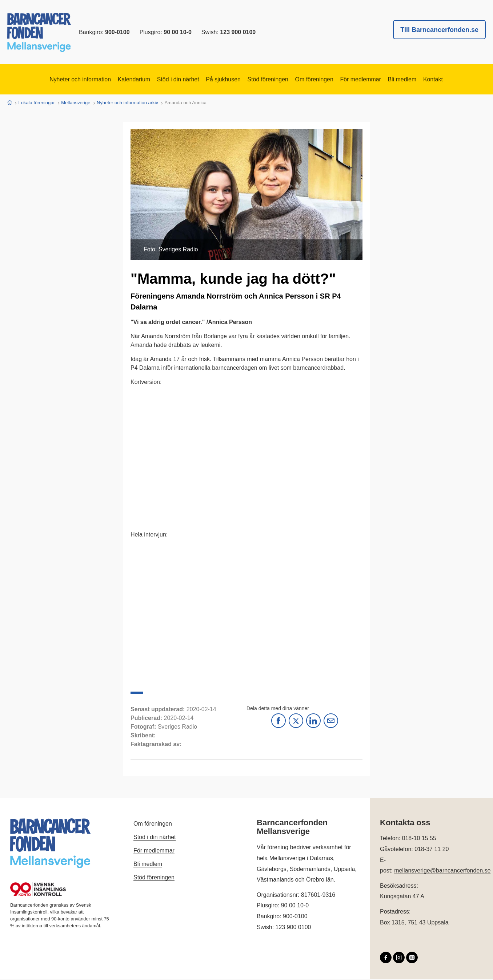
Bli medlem (427, 80)
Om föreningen (324, 80)
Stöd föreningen (271, 80)
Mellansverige (76, 103)
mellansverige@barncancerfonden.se (442, 871)
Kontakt (463, 80)
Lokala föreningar (36, 103)
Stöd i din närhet (166, 80)
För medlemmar (378, 80)
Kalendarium (115, 80)
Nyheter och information (53, 80)
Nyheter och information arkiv (127, 103)
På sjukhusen (219, 80)
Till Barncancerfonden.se (439, 30)
